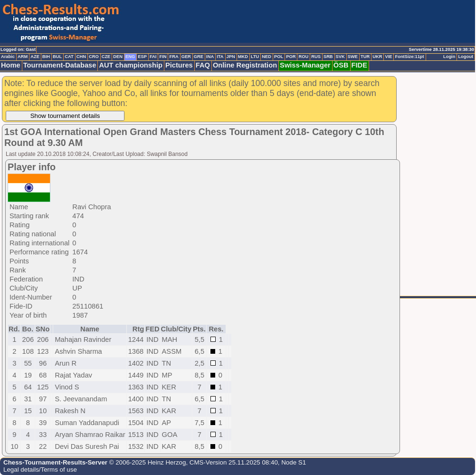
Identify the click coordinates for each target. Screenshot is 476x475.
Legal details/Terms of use (40, 470)
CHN (81, 57)
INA (210, 57)
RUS (316, 57)
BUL (57, 57)
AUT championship (131, 65)
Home (11, 65)
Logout (466, 57)
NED (267, 57)
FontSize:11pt (409, 57)
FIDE (359, 65)
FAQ (203, 65)
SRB (328, 57)
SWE (353, 57)
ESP (142, 57)
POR (291, 57)
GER (186, 57)
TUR (365, 57)
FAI (153, 57)
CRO (94, 57)
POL (279, 57)
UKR (377, 57)
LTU (255, 57)
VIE (388, 57)
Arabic (8, 57)
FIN (163, 57)
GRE (199, 57)
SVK (340, 57)
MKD (243, 57)
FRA (174, 57)
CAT (69, 57)
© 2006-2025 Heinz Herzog (147, 462)
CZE (106, 57)
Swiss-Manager (305, 65)
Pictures (179, 65)
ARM (23, 57)
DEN (118, 57)
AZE (35, 57)
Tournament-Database (60, 65)
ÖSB (341, 65)
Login (449, 57)
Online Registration (245, 65)
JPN (231, 57)
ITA (220, 57)
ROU (303, 57)
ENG (130, 57)
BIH (46, 57)
